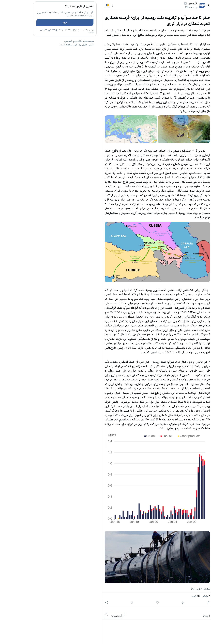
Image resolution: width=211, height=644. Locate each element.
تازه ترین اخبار (61, 50)
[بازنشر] (107, 603)
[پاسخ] (133, 603)
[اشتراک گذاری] (83, 603)
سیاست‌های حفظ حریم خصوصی (28, 39)
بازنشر (182, 596)
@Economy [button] (167, 7)
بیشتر (67, 240)
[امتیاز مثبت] (184, 603)
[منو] (88, 5)
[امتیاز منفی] (158, 603)
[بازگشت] (183, 5)
